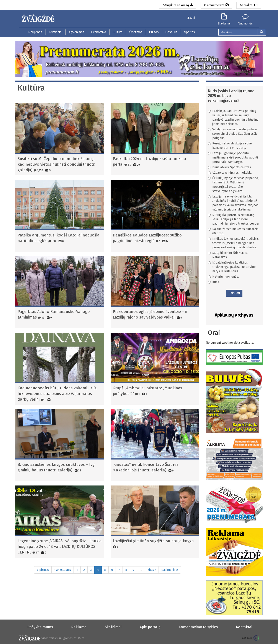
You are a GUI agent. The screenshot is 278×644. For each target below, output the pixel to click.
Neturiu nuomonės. (223, 277)
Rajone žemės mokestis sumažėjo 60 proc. (233, 231)
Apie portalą (150, 627)
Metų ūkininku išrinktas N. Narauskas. (228, 255)
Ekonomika (99, 32)
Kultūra (118, 32)
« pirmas (43, 570)
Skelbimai (224, 23)
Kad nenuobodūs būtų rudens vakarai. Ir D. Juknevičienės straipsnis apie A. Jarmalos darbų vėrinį (57, 394)
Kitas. (214, 282)
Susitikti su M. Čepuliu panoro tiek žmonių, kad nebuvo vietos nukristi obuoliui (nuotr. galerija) (56, 164)
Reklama (79, 627)
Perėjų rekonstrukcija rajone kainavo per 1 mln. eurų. (230, 146)
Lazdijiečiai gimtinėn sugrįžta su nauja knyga (153, 541)
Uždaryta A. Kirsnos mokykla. (230, 173)
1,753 (38, 170)
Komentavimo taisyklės (198, 627)
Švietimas (136, 32)
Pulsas (154, 32)
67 (36, 553)
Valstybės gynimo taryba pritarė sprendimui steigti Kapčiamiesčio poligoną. (233, 134)
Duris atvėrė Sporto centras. (230, 167)
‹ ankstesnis (63, 570)
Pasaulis (171, 32)
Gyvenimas (77, 32)
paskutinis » (170, 570)
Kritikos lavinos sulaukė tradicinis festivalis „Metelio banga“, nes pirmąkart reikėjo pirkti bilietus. (233, 243)
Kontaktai (244, 627)
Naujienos (35, 32)
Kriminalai (56, 32)
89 (128, 165)
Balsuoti (234, 293)
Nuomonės (245, 23)
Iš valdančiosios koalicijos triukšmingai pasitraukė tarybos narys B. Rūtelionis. (232, 267)
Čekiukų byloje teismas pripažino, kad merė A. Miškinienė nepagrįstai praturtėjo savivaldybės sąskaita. (233, 185)
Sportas (190, 32)
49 (41, 318)
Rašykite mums (40, 627)
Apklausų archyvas (234, 315)
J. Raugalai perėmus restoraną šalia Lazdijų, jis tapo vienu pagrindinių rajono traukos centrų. (234, 219)
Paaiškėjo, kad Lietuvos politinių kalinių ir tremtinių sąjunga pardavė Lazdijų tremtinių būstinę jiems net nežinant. (233, 117)
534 (52, 241)
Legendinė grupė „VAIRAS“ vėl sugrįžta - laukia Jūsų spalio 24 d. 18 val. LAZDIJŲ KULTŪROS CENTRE (60, 547)
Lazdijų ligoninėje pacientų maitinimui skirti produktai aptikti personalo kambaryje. (233, 158)
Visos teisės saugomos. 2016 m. (63, 638)
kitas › (152, 570)
